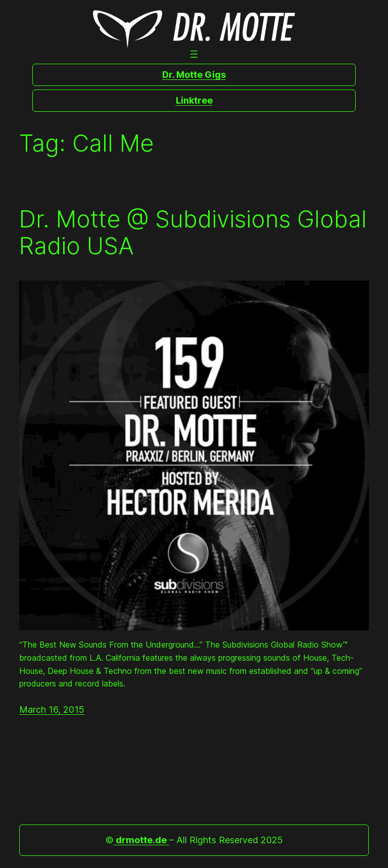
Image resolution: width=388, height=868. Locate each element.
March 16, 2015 (52, 710)
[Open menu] (194, 54)
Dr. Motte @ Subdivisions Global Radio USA (193, 233)
